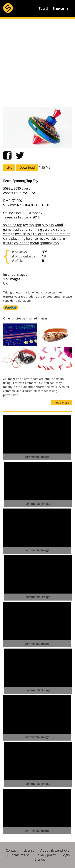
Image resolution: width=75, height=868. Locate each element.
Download (27, 167)
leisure (8, 243)
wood (59, 225)
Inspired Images (15, 274)
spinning (35, 229)
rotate (61, 229)
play (45, 225)
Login (66, 855)
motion (65, 234)
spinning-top (49, 243)
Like (9, 167)
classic (27, 234)
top (31, 225)
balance (32, 238)
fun (51, 225)
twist (54, 238)
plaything (18, 238)
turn (62, 238)
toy (25, 225)
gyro (46, 229)
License (29, 850)
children (39, 234)
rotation (52, 234)
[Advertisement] (37, 63)
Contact (12, 850)
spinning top (13, 225)
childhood (22, 243)
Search (44, 9)
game (7, 229)
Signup (40, 859)
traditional (20, 229)
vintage (9, 234)
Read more (62, 403)
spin (38, 225)
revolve (44, 238)
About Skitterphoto (55, 850)
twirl (18, 234)
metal (34, 243)
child (7, 238)
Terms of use (20, 855)
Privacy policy (46, 855)
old (53, 229)
